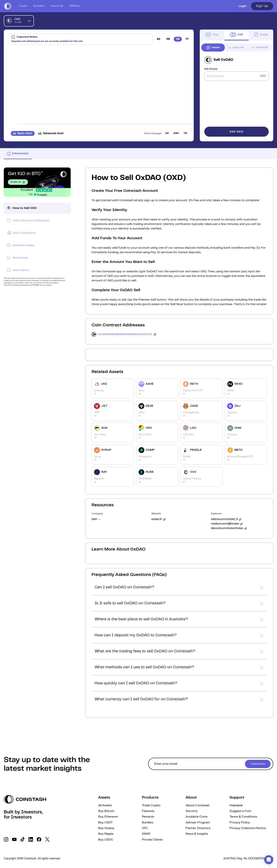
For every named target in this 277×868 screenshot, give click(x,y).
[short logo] (8, 6)
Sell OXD (236, 132)
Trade (23, 6)
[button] (179, 588)
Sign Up (262, 6)
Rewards (57, 6)
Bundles (39, 6)
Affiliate (74, 6)
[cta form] (211, 764)
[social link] (6, 839)
